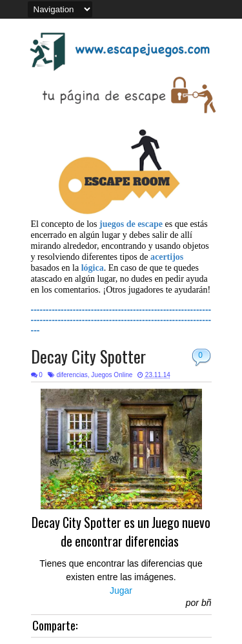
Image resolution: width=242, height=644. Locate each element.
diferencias (72, 375)
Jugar (121, 590)
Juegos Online (112, 375)
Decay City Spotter (88, 356)
